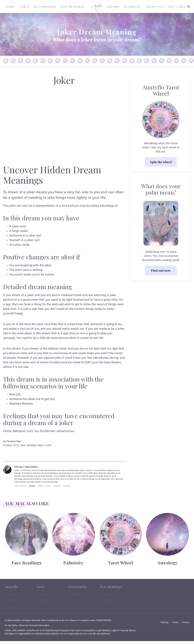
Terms (175, 623)
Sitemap (165, 623)
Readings (106, 594)
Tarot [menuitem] (25, 7)
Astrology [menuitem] (155, 7)
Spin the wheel (161, 162)
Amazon (32, 486)
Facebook (67, 486)
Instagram (57, 486)
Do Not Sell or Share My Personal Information (27, 626)
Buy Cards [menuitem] (177, 7)
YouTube (41, 486)
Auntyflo (17, 621)
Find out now (161, 270)
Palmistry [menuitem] (133, 7)
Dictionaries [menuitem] (45, 7)
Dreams (73, 600)
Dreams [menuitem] (113, 7)
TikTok (48, 486)
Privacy (186, 623)
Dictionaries (76, 594)
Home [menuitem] (10, 7)
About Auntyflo (13, 594)
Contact (9, 606)
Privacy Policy (13, 600)
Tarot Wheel (44, 600)
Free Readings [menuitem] (72, 7)
